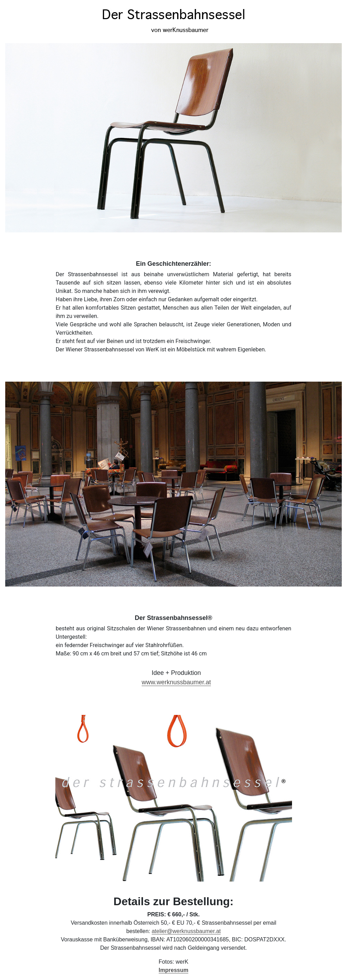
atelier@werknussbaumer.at (186, 931)
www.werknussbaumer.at (176, 682)
